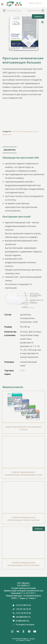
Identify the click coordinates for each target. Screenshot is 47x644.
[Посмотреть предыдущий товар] (4, 11)
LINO (22, 371)
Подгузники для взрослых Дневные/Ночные (24, 428)
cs (36, 3)
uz (41, 3)
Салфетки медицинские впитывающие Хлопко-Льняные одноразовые (24, 565)
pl (38, 3)
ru (30, 3)
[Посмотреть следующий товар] (43, 11)
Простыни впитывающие (22, 131)
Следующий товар (34, 11)
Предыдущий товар (14, 11)
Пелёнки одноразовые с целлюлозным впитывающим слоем (23, 474)
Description (10, 150)
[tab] (23, 150)
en (33, 3)
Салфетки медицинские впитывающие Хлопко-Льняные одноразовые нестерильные (24, 520)
